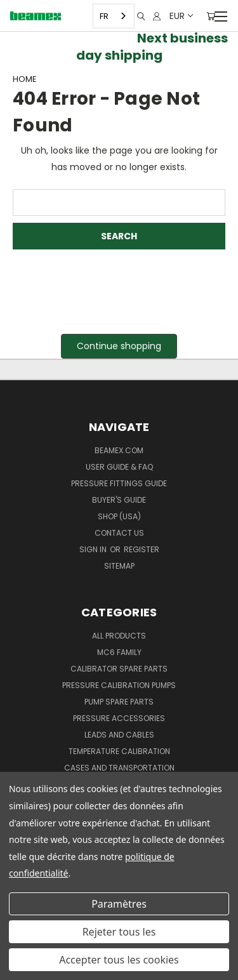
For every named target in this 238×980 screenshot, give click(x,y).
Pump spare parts (119, 702)
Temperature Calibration (119, 751)
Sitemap (119, 566)
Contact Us (119, 533)
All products (119, 636)
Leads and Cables (119, 735)
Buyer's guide (119, 500)
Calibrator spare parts (119, 669)
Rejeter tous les (119, 932)
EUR (181, 16)
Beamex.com (119, 450)
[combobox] (114, 16)
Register (142, 549)
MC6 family (119, 652)
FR (104, 16)
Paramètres (119, 904)
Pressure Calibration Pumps (119, 685)
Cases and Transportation (119, 768)
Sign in (94, 549)
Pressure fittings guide (119, 483)
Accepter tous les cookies (119, 960)
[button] (119, 346)
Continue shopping (119, 346)
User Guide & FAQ (119, 467)
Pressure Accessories (119, 718)
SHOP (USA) (119, 516)
